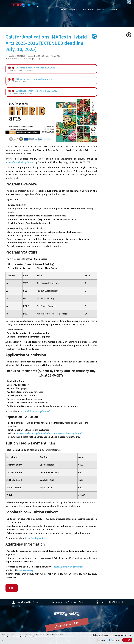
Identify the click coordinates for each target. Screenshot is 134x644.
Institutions (88, 10)
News (102, 10)
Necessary (103, 640)
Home (64, 10)
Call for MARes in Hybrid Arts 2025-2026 (31, 68)
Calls (74, 10)
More (4, 640)
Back (12, 588)
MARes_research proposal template (30, 79)
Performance (115, 640)
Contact (114, 10)
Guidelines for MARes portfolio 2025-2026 (33, 91)
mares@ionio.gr (26, 570)
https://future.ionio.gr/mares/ (20, 162)
